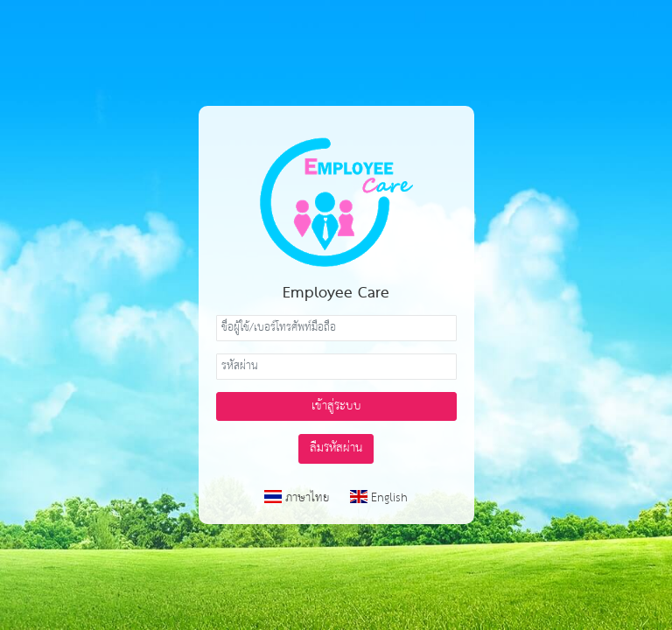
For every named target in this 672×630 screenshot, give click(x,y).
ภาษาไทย (298, 498)
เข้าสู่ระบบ (336, 406)
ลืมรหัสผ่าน (336, 448)
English (379, 498)
